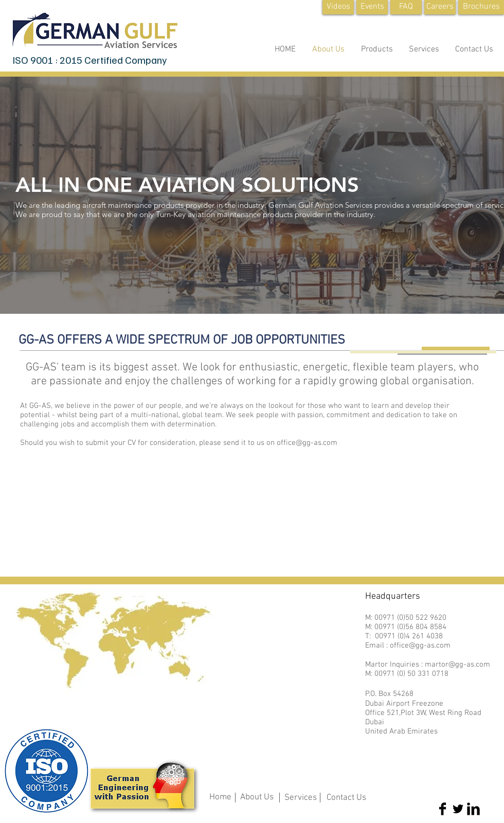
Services (301, 798)
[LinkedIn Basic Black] (473, 809)
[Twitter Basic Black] (458, 809)
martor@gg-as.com (457, 665)
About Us (257, 797)
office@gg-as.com (307, 443)
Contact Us (346, 798)
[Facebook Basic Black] (443, 809)
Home (220, 797)
